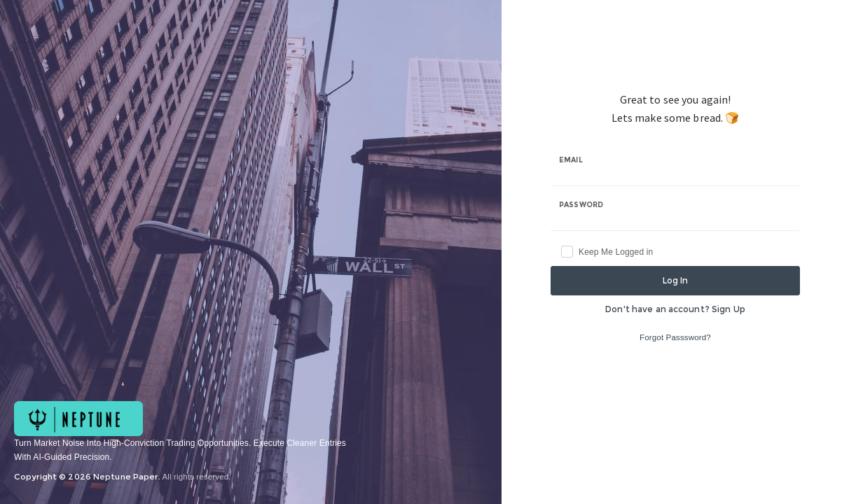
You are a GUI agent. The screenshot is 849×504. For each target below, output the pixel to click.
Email (571, 160)
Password (581, 205)
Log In (676, 280)
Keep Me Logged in (616, 252)
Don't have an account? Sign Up (675, 309)
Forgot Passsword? (675, 337)
